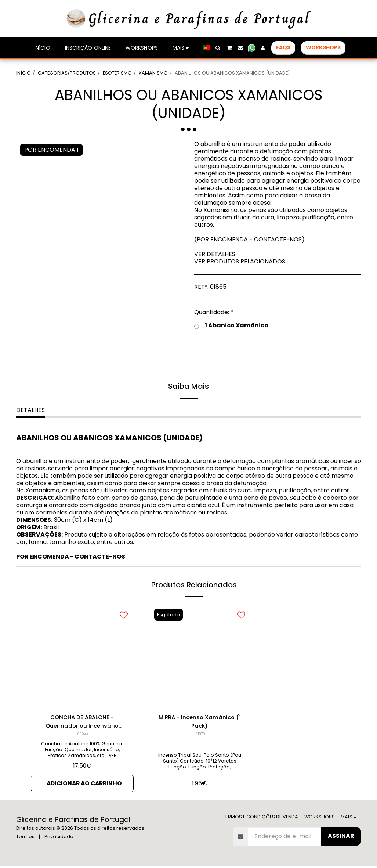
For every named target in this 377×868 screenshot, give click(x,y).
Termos (25, 838)
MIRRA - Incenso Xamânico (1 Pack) (200, 722)
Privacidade (59, 838)
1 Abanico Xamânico (231, 326)
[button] (218, 48)
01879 (200, 735)
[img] (82, 656)
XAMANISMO (153, 73)
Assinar (341, 838)
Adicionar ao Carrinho (84, 785)
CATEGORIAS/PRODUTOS (67, 73)
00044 (83, 735)
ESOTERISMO (117, 73)
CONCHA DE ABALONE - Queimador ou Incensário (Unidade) (82, 722)
